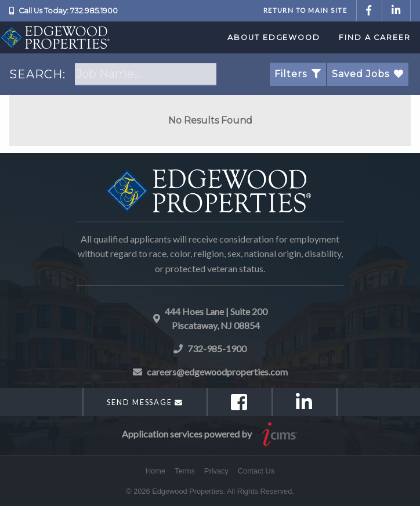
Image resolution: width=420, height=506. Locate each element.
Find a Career (375, 37)
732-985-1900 (217, 348)
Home (155, 471)
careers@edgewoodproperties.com (217, 372)
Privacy (216, 471)
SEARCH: (37, 74)
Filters (298, 74)
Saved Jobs (368, 74)
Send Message (145, 402)
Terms (185, 471)
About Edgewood (274, 37)
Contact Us (256, 471)
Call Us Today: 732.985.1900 (68, 11)
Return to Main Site (305, 10)
